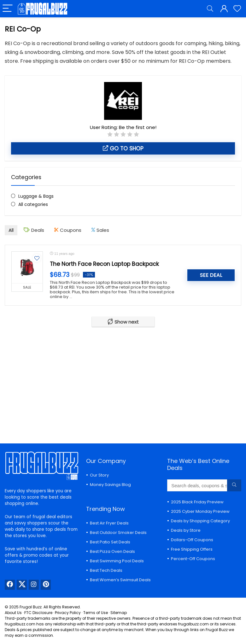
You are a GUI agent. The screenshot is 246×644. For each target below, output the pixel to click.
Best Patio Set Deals (110, 542)
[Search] (210, 9)
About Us (13, 613)
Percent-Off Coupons (193, 559)
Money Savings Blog (110, 485)
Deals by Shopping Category (200, 521)
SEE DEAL (211, 275)
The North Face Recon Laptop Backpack (104, 264)
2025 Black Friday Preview (197, 502)
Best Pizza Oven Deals (112, 551)
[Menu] (8, 9)
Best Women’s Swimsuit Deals (120, 580)
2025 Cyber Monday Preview (200, 511)
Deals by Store (186, 530)
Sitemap (119, 613)
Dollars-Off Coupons (192, 540)
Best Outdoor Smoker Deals (118, 533)
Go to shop (123, 149)
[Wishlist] (237, 9)
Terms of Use (96, 613)
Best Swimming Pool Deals (117, 561)
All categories (33, 204)
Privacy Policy (68, 613)
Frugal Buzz (31, 607)
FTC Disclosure (38, 613)
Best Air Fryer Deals (109, 523)
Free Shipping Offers (192, 549)
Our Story (99, 475)
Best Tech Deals (106, 570)
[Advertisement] (123, 380)
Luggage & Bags (36, 196)
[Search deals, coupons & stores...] (234, 485)
